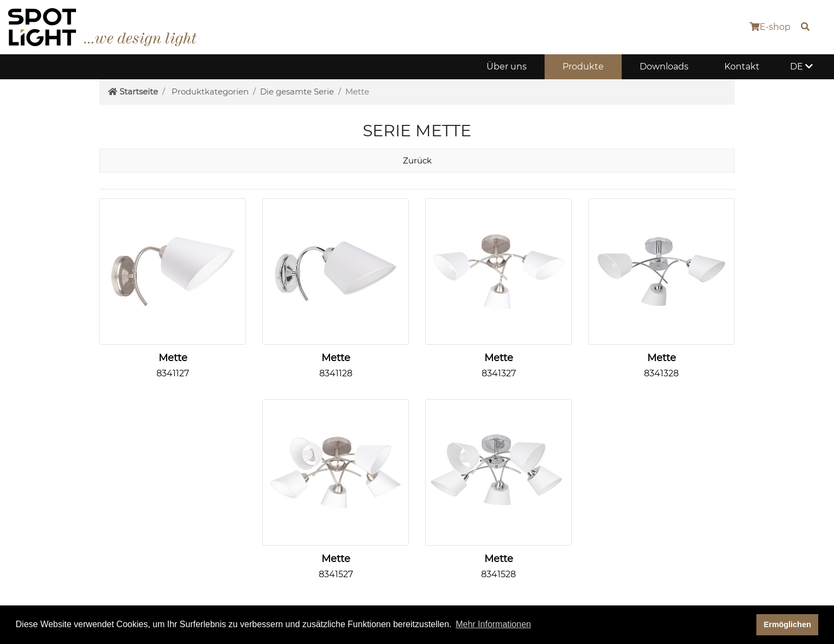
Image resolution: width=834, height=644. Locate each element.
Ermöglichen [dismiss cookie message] (788, 624)
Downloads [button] (664, 67)
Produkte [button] (583, 67)
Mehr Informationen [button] (493, 624)
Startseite (133, 91)
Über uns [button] (507, 67)
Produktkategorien (210, 91)
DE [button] (801, 67)
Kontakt (742, 67)
